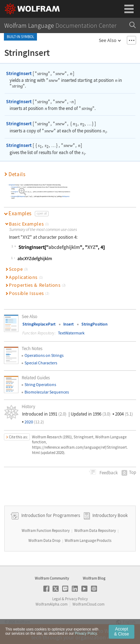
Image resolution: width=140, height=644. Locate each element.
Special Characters (41, 363)
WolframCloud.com (88, 604)
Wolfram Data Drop (44, 540)
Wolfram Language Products (88, 540)
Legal (57, 599)
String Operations (40, 384)
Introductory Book (110, 515)
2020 (34, 422)
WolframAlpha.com (52, 604)
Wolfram (23, 622)
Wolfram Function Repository (46, 530)
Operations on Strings (44, 355)
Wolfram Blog (94, 578)
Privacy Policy (76, 599)
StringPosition (95, 324)
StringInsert (19, 73)
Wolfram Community (52, 578)
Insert (68, 324)
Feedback (108, 473)
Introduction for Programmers (50, 515)
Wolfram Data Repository (95, 530)
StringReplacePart (39, 324)
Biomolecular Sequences (47, 392)
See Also (108, 40)
